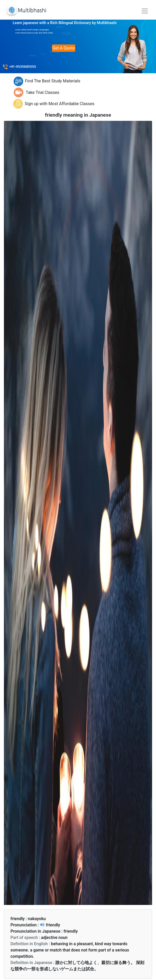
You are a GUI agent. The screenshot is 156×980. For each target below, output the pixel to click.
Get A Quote (64, 48)
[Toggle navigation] (145, 11)
